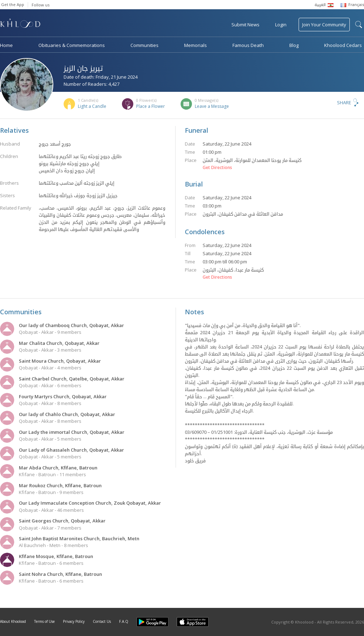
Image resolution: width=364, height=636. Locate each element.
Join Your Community (324, 25)
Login (281, 25)
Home (6, 45)
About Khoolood (13, 621)
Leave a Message (212, 106)
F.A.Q (124, 621)
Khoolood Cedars (343, 45)
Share (344, 103)
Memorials (196, 45)
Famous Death (248, 45)
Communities (144, 45)
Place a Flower (151, 106)
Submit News (245, 25)
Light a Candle (92, 106)
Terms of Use (44, 621)
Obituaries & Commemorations (72, 45)
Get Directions (217, 168)
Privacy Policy (74, 621)
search (359, 25)
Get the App (13, 4)
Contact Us (102, 621)
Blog (294, 45)
